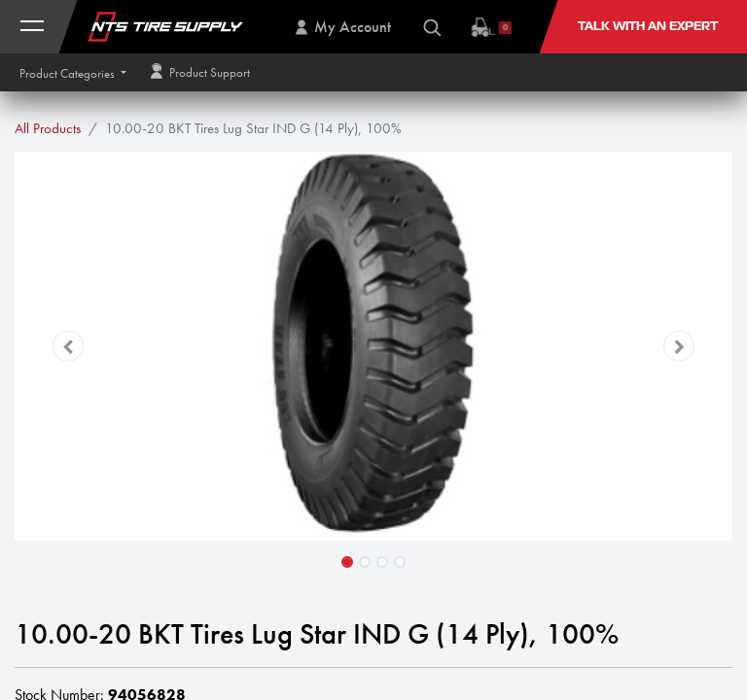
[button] (73, 73)
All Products (48, 128)
